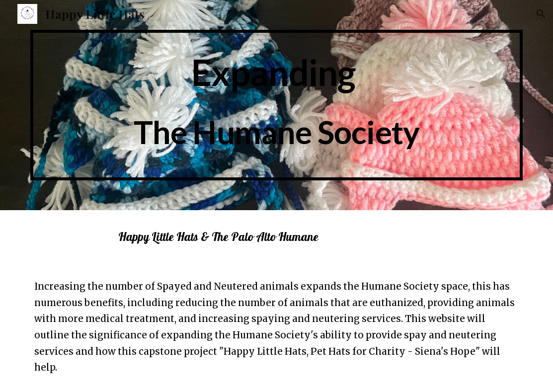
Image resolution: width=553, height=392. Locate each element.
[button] (541, 14)
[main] (277, 105)
